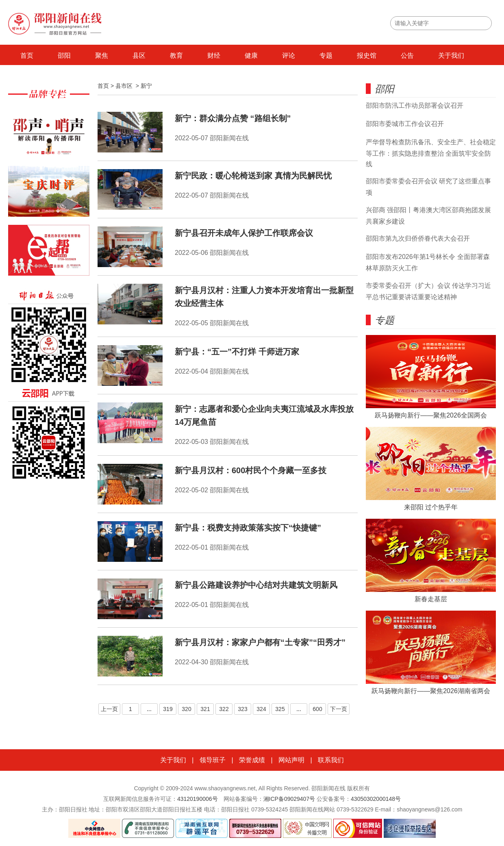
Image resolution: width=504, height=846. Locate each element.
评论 (289, 55)
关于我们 (451, 55)
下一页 (339, 709)
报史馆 (367, 55)
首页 (27, 55)
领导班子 (213, 760)
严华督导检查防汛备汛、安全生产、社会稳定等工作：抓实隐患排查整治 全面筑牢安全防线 (431, 153)
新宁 (146, 86)
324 (261, 709)
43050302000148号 (376, 799)
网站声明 (291, 760)
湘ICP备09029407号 (289, 799)
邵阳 (64, 55)
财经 (214, 55)
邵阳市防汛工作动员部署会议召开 (415, 105)
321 (205, 709)
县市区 (124, 86)
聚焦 (102, 55)
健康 (251, 55)
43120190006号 (198, 799)
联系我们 (331, 760)
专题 (326, 55)
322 (224, 709)
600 (317, 709)
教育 (176, 55)
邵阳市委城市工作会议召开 (405, 124)
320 (186, 709)
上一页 (109, 709)
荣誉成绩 (252, 760)
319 (168, 709)
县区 (139, 55)
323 (242, 709)
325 (280, 709)
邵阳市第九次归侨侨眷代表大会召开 (418, 238)
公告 (407, 55)
